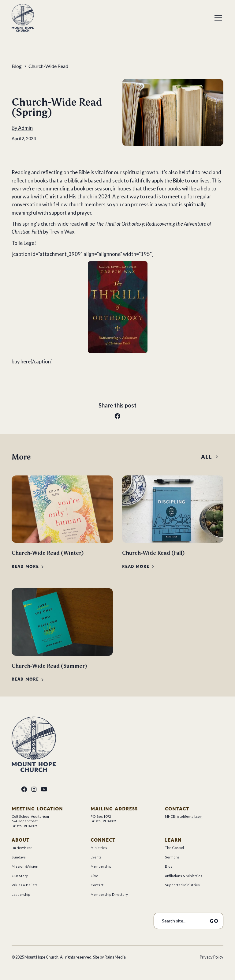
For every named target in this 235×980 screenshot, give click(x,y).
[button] (217, 18)
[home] (23, 18)
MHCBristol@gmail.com (184, 816)
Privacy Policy (212, 957)
